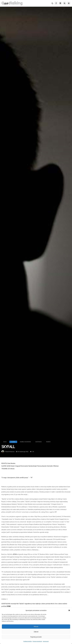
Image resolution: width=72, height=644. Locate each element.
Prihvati (36, 627)
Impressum (46, 641)
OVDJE (9, 606)
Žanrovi (48, 442)
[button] (69, 610)
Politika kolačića (28, 641)
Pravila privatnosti (37, 641)
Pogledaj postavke (36, 637)
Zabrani (36, 632)
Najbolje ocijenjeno (25, 442)
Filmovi (13, 442)
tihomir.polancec (10, 452)
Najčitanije (39, 442)
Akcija (5, 442)
